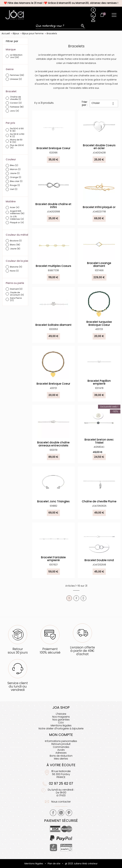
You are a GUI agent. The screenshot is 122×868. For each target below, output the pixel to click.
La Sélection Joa (16, 56)
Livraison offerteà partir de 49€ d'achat (82, 651)
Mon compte (61, 735)
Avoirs (61, 750)
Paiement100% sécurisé (50, 651)
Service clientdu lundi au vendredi (18, 686)
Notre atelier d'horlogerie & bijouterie (61, 729)
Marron (15, 169)
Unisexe (16, 79)
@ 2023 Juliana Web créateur (81, 864)
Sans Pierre (16, 299)
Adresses (61, 753)
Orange (16, 177)
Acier (15, 208)
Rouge (15, 185)
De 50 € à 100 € (17, 130)
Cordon (16, 103)
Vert (14, 189)
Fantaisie (17, 107)
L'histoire (61, 714)
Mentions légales (61, 725)
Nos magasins (61, 717)
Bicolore (16, 241)
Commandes (61, 747)
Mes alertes (61, 759)
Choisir (104, 103)
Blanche (16, 267)
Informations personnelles (61, 741)
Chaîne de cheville (15, 98)
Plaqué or (17, 223)
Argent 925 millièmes (17, 212)
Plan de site (54, 864)
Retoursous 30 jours (18, 651)
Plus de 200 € (17, 147)
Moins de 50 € (16, 141)
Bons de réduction (61, 756)
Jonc (14, 111)
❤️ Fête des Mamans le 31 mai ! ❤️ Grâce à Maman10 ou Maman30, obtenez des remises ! (61, 3)
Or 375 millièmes (17, 218)
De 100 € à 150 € (17, 135)
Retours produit (61, 744)
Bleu (14, 165)
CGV (61, 723)
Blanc (15, 245)
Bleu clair (16, 181)
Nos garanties (61, 720)
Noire (14, 271)
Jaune (15, 173)
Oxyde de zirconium (17, 294)
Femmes (17, 75)
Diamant (16, 289)
